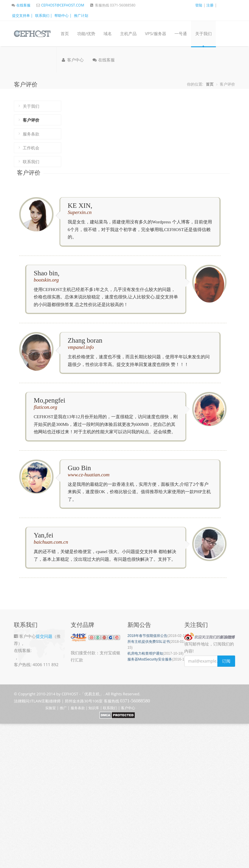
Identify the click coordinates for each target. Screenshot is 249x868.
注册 (210, 5)
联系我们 (31, 162)
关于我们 (203, 33)
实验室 (51, 708)
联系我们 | (44, 15)
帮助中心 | (63, 15)
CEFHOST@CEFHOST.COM (60, 5)
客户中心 (72, 60)
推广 (63, 708)
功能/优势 (86, 33)
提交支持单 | (22, 15)
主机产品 (128, 33)
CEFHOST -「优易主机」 (83, 694)
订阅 (226, 661)
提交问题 (44, 636)
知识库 (94, 708)
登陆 (199, 5)
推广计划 (81, 15)
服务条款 (31, 134)
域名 (108, 33)
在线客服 (21, 5)
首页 (65, 33)
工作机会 (31, 148)
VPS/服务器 (156, 33)
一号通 (181, 33)
